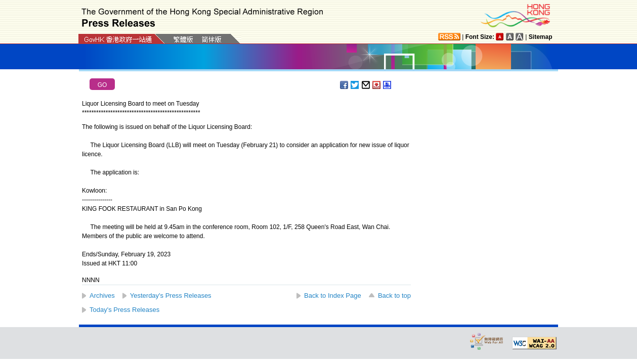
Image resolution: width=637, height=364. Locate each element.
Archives (102, 295)
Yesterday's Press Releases (171, 295)
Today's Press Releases (124, 310)
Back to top (394, 295)
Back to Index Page (333, 295)
